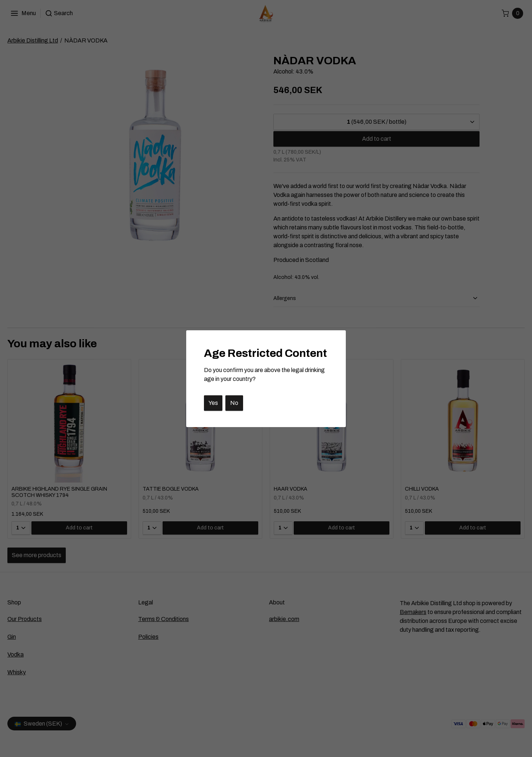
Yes (213, 403)
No (234, 403)
